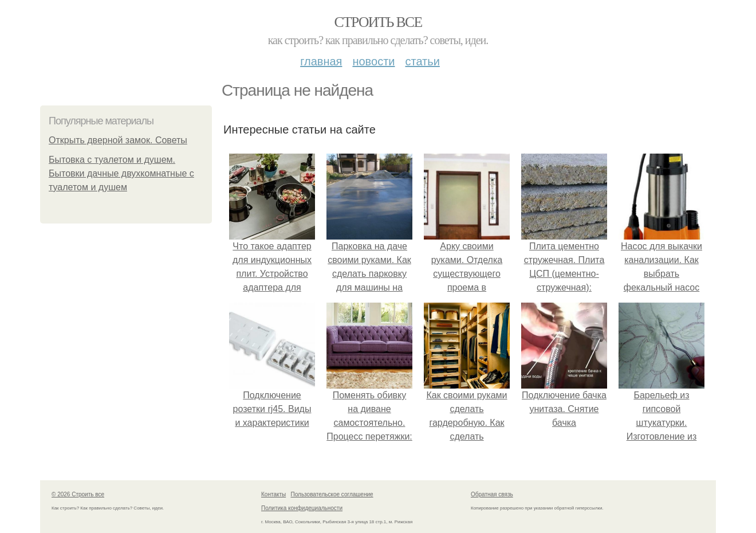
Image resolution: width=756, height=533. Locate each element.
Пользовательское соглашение (332, 494)
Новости (373, 61)
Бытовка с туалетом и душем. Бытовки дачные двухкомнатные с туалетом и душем (121, 173)
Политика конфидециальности (302, 508)
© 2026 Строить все (78, 494)
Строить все (378, 22)
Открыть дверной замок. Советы (118, 140)
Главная (321, 61)
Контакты (273, 494)
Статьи (422, 61)
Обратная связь (492, 494)
